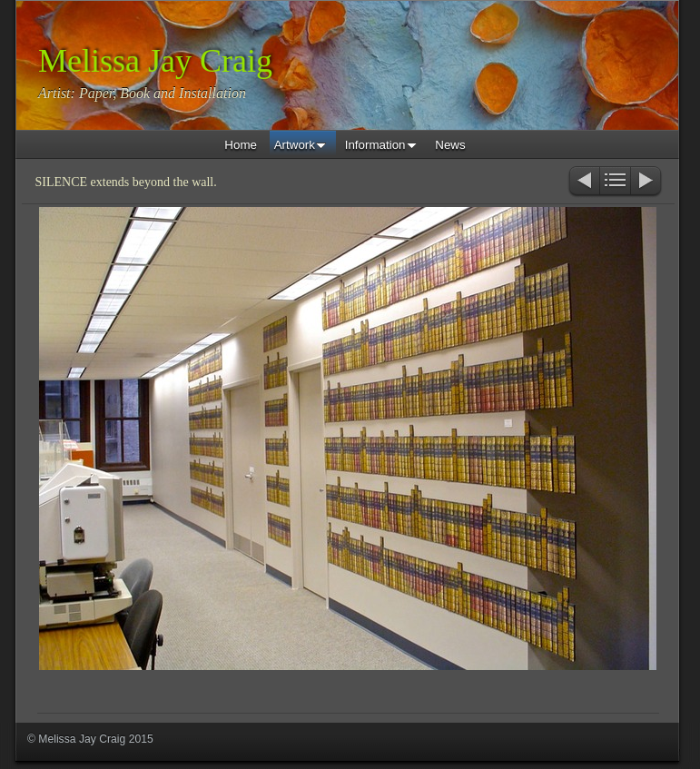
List (615, 182)
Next (647, 182)
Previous (583, 182)
